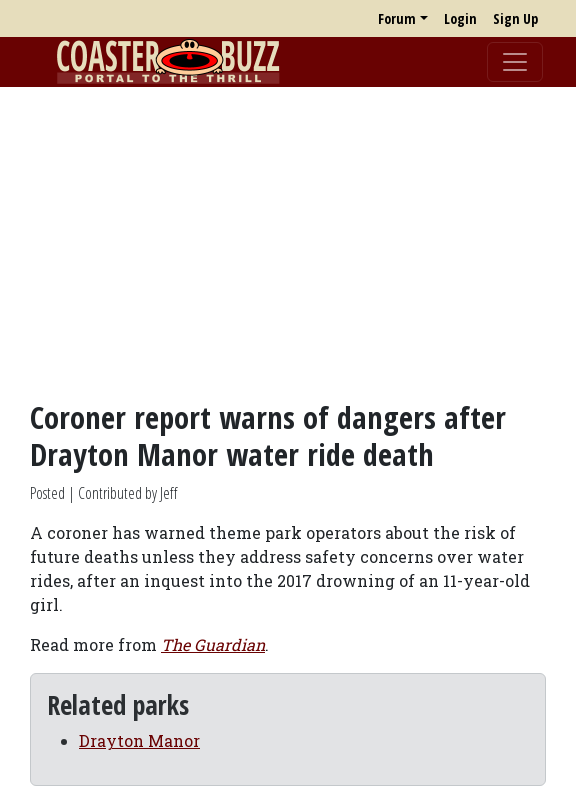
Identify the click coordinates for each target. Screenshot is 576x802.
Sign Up (515, 18)
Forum (397, 18)
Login (460, 18)
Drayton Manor (139, 740)
